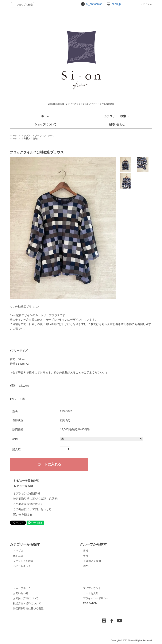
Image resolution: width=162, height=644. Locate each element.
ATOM (94, 603)
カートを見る (91, 593)
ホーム (45, 116)
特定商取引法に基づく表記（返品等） (36, 499)
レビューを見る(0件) (27, 481)
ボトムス (18, 556)
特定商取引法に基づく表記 (28, 608)
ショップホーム (22, 588)
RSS (86, 603)
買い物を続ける (23, 515)
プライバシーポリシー (96, 598)
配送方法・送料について (27, 603)
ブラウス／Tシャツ (45, 135)
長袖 (86, 551)
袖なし (87, 566)
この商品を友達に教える (28, 504)
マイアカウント (92, 588)
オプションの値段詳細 (27, 493)
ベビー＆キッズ (22, 566)
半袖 (86, 556)
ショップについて (45, 124)
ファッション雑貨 (23, 561)
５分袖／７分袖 (29, 138)
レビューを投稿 (24, 486)
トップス (26, 135)
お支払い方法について (26, 598)
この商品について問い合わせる (32, 509)
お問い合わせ (117, 124)
